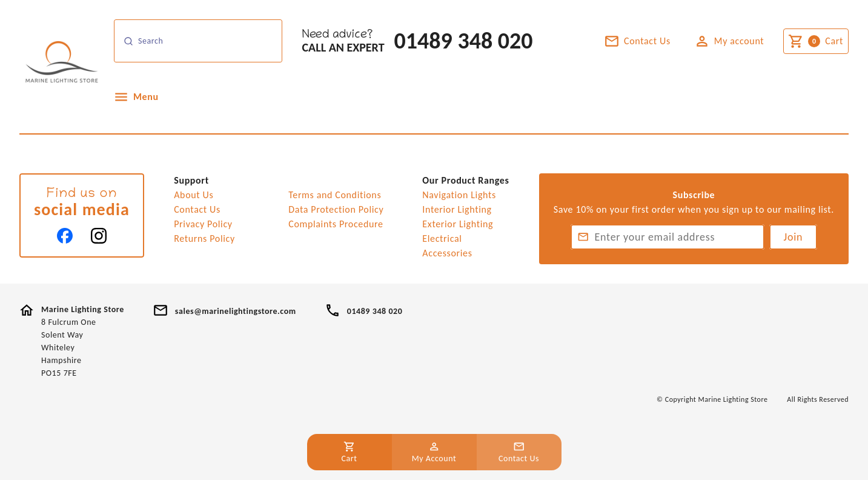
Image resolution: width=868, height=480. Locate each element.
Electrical (442, 238)
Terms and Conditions (335, 195)
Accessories (447, 253)
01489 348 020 (464, 41)
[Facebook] (65, 236)
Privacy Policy (203, 224)
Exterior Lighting (458, 224)
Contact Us (197, 209)
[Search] (198, 41)
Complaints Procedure (336, 224)
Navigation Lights (459, 195)
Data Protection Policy (336, 209)
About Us (194, 195)
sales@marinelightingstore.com (236, 311)
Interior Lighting (457, 209)
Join (793, 237)
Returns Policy (204, 238)
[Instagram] (99, 236)
